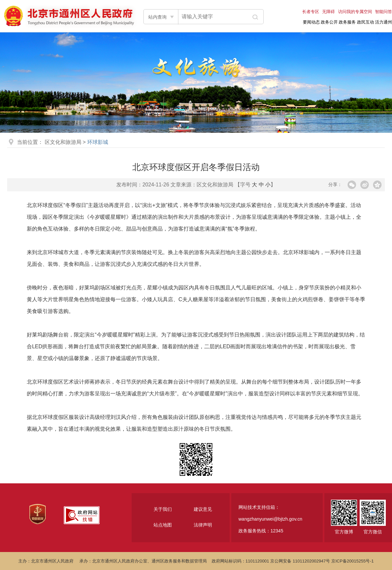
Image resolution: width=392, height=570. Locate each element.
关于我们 (163, 509)
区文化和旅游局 (63, 142)
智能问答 (384, 12)
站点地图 (163, 525)
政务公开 (329, 22)
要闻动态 (311, 22)
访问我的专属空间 (355, 12)
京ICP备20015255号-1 (352, 561)
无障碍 (328, 12)
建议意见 (203, 509)
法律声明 (203, 525)
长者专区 (311, 12)
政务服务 (347, 22)
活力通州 (384, 22)
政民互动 (366, 22)
